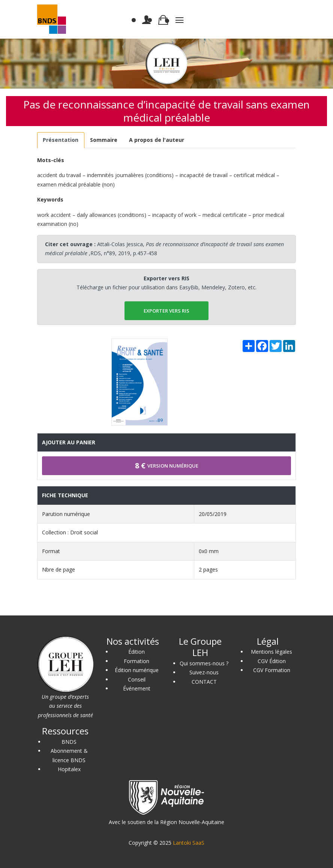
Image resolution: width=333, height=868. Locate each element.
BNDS (69, 742)
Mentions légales (271, 652)
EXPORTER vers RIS (166, 311)
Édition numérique (137, 670)
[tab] (61, 140)
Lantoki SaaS (189, 843)
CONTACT (204, 682)
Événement (137, 688)
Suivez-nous (204, 672)
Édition (136, 652)
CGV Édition (272, 661)
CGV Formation (272, 670)
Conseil (137, 679)
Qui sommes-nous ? (204, 663)
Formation (136, 661)
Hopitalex (69, 769)
